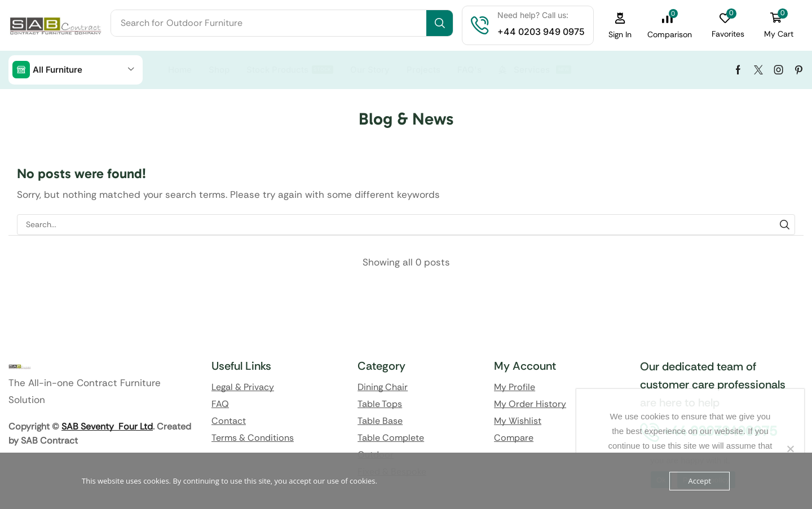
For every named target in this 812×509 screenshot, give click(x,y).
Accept (700, 481)
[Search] (440, 23)
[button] (620, 26)
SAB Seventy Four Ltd (107, 426)
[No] (790, 449)
